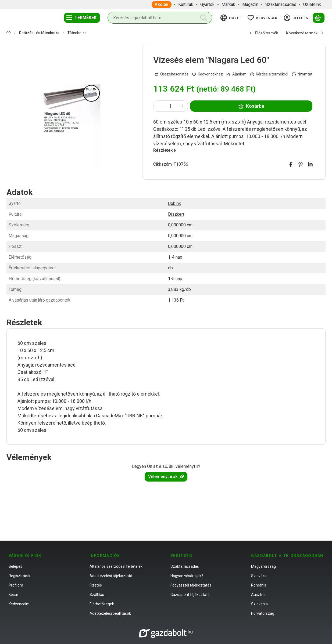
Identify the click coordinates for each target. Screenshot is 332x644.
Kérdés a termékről (269, 74)
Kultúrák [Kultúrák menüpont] (186, 4)
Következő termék (305, 33)
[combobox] (160, 18)
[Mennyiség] (171, 106)
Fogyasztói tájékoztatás (191, 585)
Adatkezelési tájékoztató (111, 576)
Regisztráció (19, 576)
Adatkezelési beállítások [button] (110, 613)
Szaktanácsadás (185, 566)
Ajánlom (237, 74)
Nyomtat (302, 74)
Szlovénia (259, 604)
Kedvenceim (19, 604)
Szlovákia (259, 576)
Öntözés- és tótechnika (39, 33)
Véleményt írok (166, 477)
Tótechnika (77, 33)
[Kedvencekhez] (208, 74)
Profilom (16, 585)
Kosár (13, 595)
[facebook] (291, 164)
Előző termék (264, 33)
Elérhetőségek (102, 604)
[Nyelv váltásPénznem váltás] (232, 18)
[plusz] (182, 106)
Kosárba (251, 106)
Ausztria (258, 595)
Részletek (165, 150)
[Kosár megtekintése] (319, 18)
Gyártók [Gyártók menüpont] (207, 4)
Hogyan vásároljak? (187, 576)
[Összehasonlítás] (172, 74)
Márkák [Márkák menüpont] (228, 4)
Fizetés (96, 585)
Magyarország (263, 566)
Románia (259, 585)
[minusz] (159, 106)
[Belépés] (297, 18)
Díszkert (176, 214)
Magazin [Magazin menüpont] (250, 4)
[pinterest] (301, 164)
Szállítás (97, 595)
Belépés (15, 566)
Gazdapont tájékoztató (190, 595)
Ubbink (174, 203)
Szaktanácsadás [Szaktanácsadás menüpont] (281, 4)
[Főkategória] (9, 33)
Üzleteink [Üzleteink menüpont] (312, 4)
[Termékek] (82, 18)
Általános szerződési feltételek (116, 566)
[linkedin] (310, 164)
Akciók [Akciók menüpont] (162, 4)
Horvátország (263, 613)
